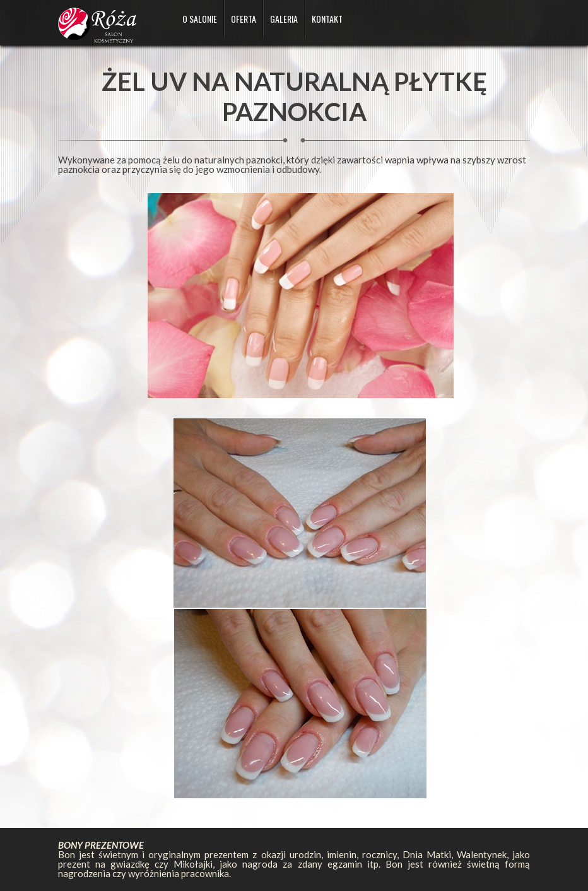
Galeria (284, 19)
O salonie (200, 19)
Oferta (244, 19)
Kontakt (327, 19)
